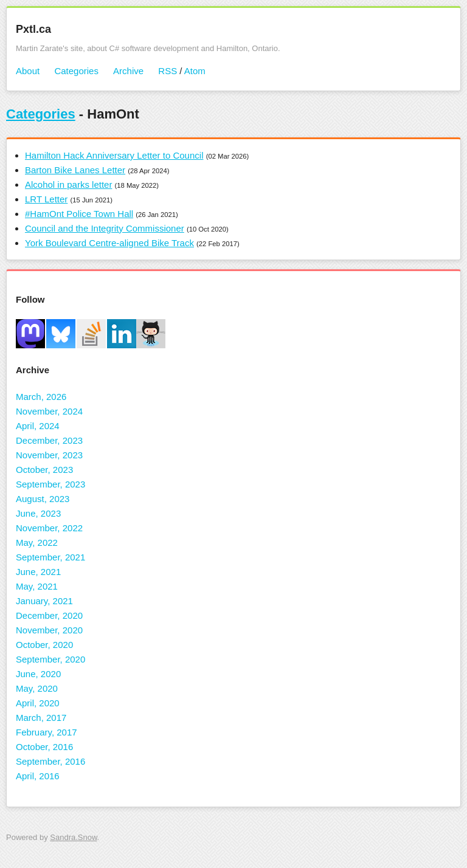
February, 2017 (47, 732)
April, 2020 (38, 703)
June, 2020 (38, 674)
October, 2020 (44, 645)
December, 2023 (49, 440)
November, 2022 (49, 528)
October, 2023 (44, 470)
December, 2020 (49, 615)
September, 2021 (50, 557)
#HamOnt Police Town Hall (79, 214)
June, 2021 (38, 572)
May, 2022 (37, 542)
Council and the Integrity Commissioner (105, 228)
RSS (168, 71)
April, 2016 (38, 776)
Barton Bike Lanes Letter (75, 170)
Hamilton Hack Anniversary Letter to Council (114, 155)
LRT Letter (46, 199)
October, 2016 (44, 747)
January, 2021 (44, 601)
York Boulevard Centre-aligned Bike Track (109, 243)
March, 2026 (41, 397)
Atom (195, 71)
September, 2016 (50, 761)
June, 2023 (38, 513)
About (28, 71)
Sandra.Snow (73, 837)
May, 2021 (37, 586)
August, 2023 (43, 499)
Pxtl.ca (33, 29)
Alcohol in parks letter (68, 184)
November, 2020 (49, 630)
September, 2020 (50, 659)
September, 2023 (50, 484)
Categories (76, 71)
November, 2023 (49, 455)
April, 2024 (38, 426)
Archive (128, 71)
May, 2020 (37, 688)
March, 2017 (41, 718)
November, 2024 (49, 411)
